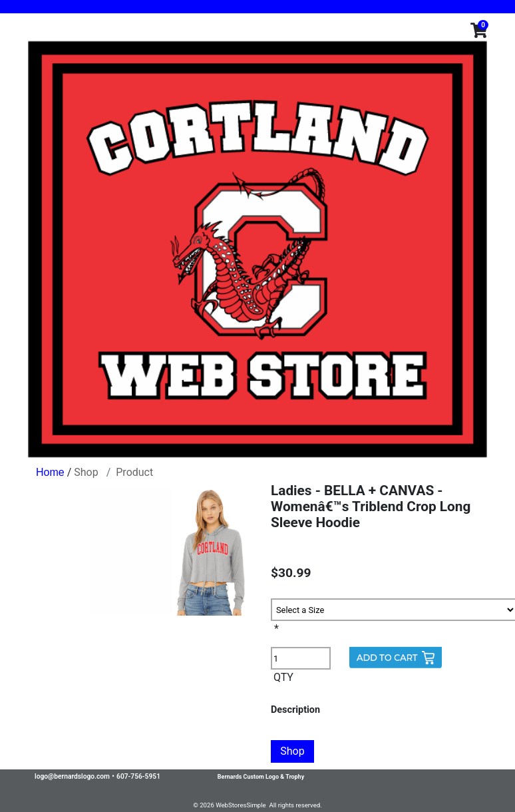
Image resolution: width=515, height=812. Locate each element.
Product (134, 472)
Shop (86, 472)
